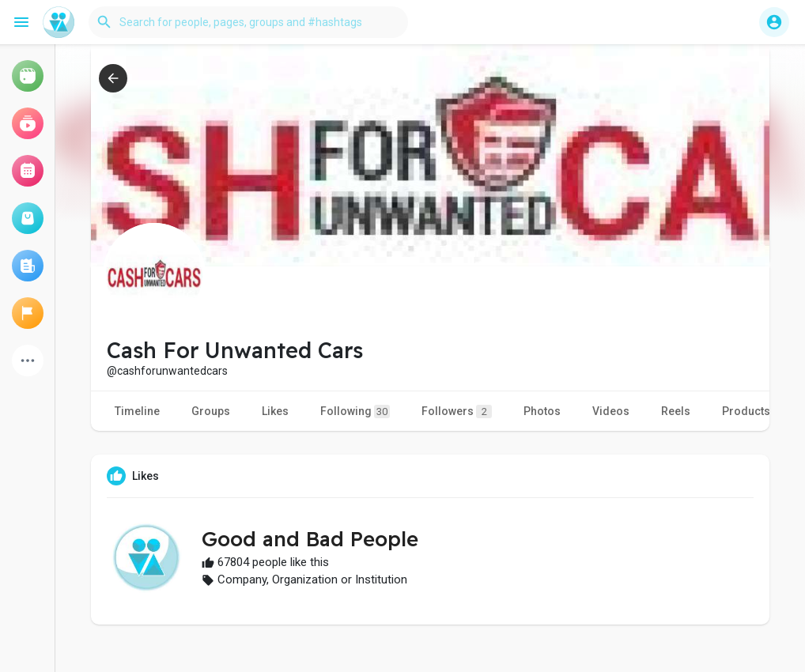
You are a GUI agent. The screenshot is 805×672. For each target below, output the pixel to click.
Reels (676, 411)
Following (355, 412)
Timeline (137, 411)
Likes (275, 411)
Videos (611, 411)
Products (746, 411)
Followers (457, 412)
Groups (211, 411)
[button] (248, 22)
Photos (542, 411)
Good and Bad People (310, 539)
